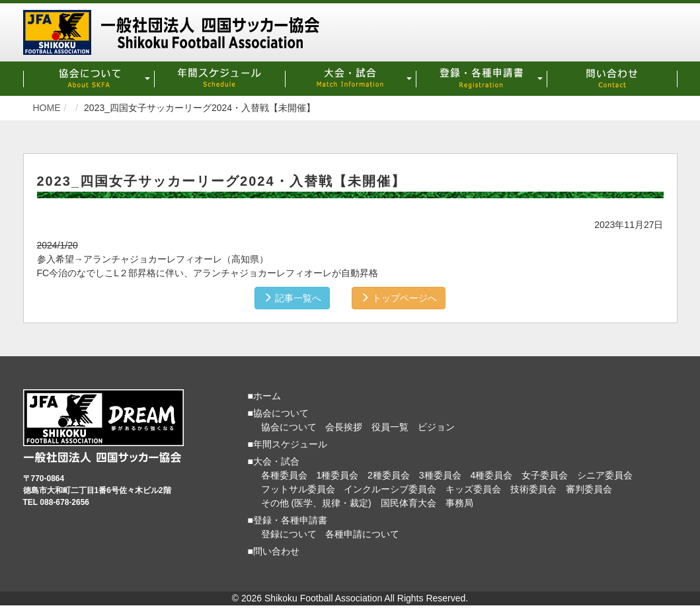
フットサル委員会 (298, 489)
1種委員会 (337, 475)
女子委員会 (545, 475)
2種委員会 (389, 475)
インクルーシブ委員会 (390, 489)
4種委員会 (491, 475)
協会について (289, 427)
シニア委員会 (605, 475)
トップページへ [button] (399, 298)
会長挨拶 (344, 427)
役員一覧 (390, 427)
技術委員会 (533, 489)
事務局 (459, 503)
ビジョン (436, 427)
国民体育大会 (408, 503)
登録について (289, 534)
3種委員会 (440, 475)
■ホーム (264, 396)
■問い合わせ (274, 551)
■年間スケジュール (288, 444)
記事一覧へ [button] (292, 298)
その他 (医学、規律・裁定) (316, 503)
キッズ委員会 (473, 489)
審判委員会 (589, 489)
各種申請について (362, 534)
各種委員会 (284, 475)
